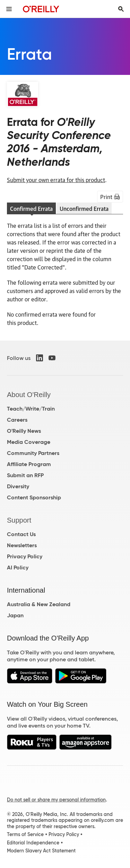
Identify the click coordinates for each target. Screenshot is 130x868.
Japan (15, 615)
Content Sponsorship (34, 497)
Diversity (18, 486)
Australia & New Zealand (39, 604)
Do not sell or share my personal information (56, 800)
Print (110, 197)
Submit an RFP (25, 475)
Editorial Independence (33, 843)
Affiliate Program (29, 464)
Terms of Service (25, 834)
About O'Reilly (29, 395)
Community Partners (33, 453)
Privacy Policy (25, 556)
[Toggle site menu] (9, 9)
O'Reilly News (24, 431)
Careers (17, 420)
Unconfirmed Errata (84, 208)
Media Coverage (29, 442)
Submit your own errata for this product (56, 180)
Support (19, 520)
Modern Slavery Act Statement (41, 851)
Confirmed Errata (31, 208)
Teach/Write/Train (31, 409)
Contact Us (21, 534)
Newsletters (22, 545)
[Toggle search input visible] (121, 9)
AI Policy (18, 568)
